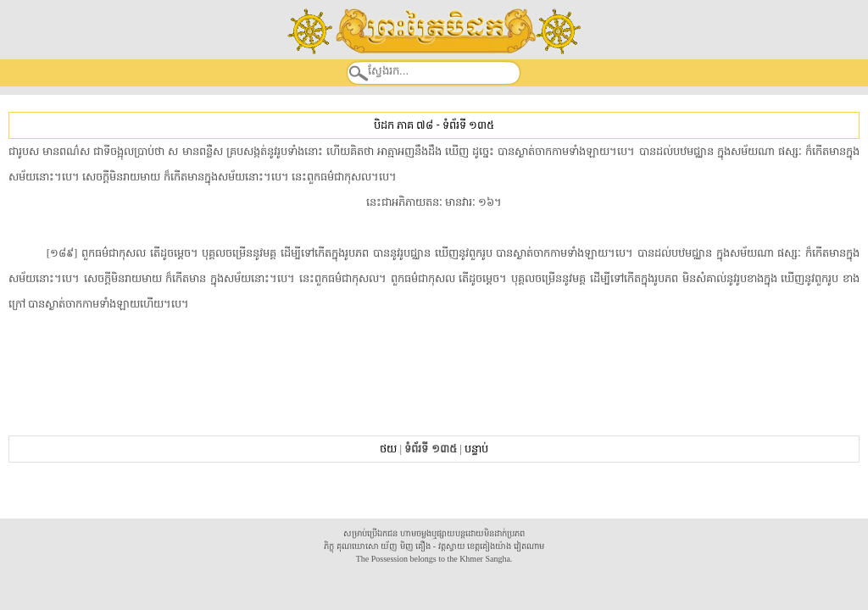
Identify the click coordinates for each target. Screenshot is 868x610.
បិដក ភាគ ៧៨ (403, 125)
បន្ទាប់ (476, 449)
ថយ (388, 449)
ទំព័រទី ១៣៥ (468, 125)
